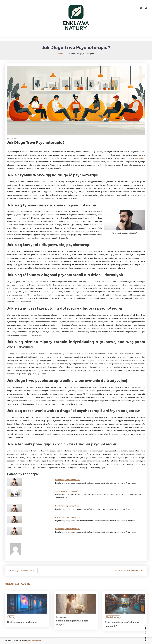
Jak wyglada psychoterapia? (67, 491)
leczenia (54, 295)
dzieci (120, 282)
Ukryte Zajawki (113, 623)
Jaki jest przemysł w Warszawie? (127, 571)
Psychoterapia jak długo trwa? (68, 480)
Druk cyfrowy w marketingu (22, 628)
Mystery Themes (35, 641)
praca (53, 231)
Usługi (11, 623)
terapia (142, 158)
